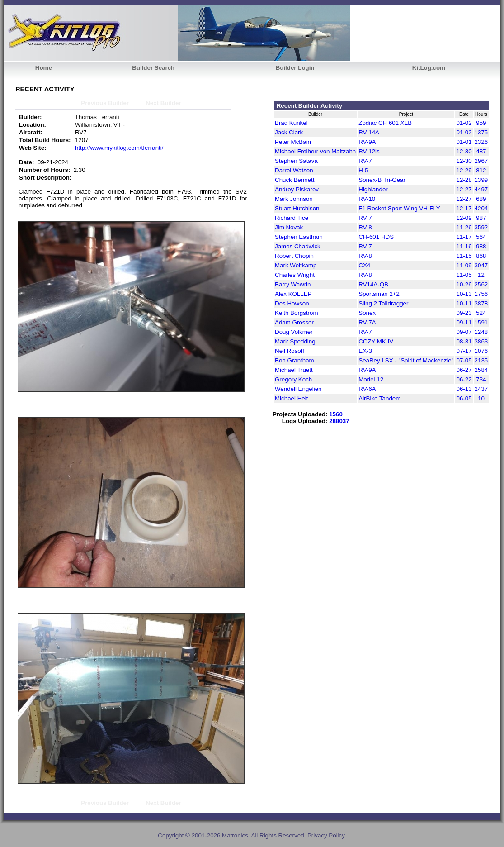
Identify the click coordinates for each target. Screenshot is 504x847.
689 (481, 199)
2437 (481, 389)
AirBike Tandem (379, 398)
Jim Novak (289, 227)
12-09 (464, 218)
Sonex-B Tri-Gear (382, 180)
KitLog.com (429, 68)
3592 (481, 227)
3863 (481, 341)
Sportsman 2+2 (379, 294)
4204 (481, 208)
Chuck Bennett (294, 180)
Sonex (367, 313)
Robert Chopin (294, 256)
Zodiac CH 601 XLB (385, 123)
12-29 (464, 170)
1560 (336, 414)
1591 (481, 322)
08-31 (464, 341)
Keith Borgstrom (297, 313)
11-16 (464, 246)
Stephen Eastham (299, 237)
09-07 (464, 332)
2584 (481, 370)
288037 (339, 421)
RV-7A (367, 322)
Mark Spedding (295, 341)
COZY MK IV (376, 341)
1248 (481, 332)
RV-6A (367, 389)
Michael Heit (291, 398)
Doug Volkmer (294, 332)
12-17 (464, 208)
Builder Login (295, 68)
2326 (481, 142)
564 (481, 237)
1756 (481, 294)
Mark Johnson (294, 199)
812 (481, 170)
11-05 (464, 275)
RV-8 (365, 227)
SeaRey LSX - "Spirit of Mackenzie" (406, 360)
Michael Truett (294, 370)
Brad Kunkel (291, 123)
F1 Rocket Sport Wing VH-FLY (399, 208)
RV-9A (367, 142)
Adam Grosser (294, 322)
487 (481, 151)
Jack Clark (289, 132)
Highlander (373, 189)
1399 (481, 180)
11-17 (464, 237)
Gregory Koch (293, 379)
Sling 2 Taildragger (383, 303)
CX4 (364, 265)
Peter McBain (293, 142)
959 (481, 123)
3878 (481, 303)
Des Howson (292, 303)
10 (481, 398)
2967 (481, 161)
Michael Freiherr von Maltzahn (315, 151)
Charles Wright (295, 275)
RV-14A (369, 132)
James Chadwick (298, 246)
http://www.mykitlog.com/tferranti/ (119, 148)
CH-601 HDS (376, 237)
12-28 (464, 180)
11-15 (464, 256)
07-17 (464, 351)
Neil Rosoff (290, 351)
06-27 (464, 370)
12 (481, 275)
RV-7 (365, 161)
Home (44, 68)
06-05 (464, 398)
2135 (481, 360)
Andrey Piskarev (297, 189)
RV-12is (369, 151)
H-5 (363, 170)
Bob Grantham (294, 360)
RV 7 (365, 218)
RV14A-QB (373, 284)
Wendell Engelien (298, 389)
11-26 (464, 227)
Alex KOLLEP (293, 294)
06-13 (464, 389)
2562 (481, 284)
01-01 (464, 142)
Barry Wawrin (293, 284)
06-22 (464, 379)
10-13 (464, 294)
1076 (481, 351)
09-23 (464, 313)
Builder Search (153, 68)
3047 (481, 265)
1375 (481, 132)
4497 (481, 189)
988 (481, 246)
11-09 (464, 265)
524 (481, 313)
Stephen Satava (296, 161)
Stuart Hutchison (297, 208)
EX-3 (365, 351)
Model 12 (371, 379)
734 (481, 379)
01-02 (464, 123)
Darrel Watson (294, 170)
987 (481, 218)
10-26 (464, 284)
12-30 (464, 151)
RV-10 (367, 199)
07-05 (464, 360)
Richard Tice (292, 218)
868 (481, 256)
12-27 (464, 189)
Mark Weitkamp (296, 265)
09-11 (464, 322)
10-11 (464, 303)
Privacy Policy (326, 835)
